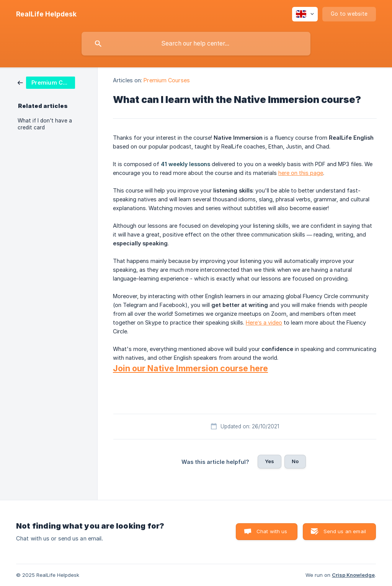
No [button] (295, 461)
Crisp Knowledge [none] (353, 575)
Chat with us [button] (272, 531)
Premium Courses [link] (167, 80)
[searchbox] (196, 44)
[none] (46, 14)
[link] (46, 82)
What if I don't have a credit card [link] (45, 124)
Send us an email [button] (345, 531)
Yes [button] (269, 461)
